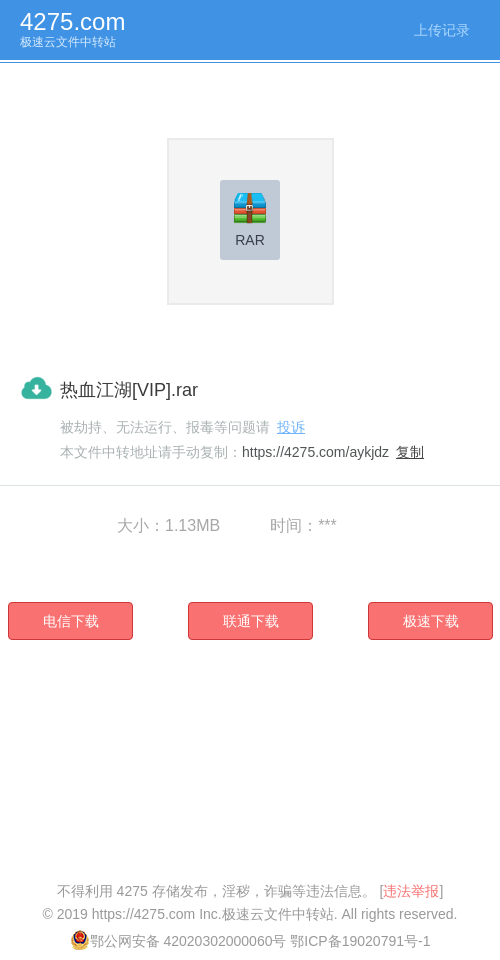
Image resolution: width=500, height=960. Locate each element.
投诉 (291, 427)
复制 (410, 452)
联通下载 (251, 621)
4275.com (72, 21)
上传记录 (442, 30)
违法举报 (411, 891)
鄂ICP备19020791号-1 (360, 941)
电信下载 (71, 621)
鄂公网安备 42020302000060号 (178, 941)
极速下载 (431, 621)
